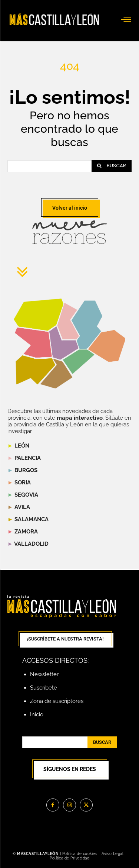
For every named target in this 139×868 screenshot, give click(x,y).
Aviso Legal (113, 854)
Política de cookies (80, 854)
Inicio (37, 714)
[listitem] (33, 343)
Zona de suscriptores (57, 701)
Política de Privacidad (69, 858)
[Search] (112, 166)
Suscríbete (44, 688)
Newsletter (44, 674)
